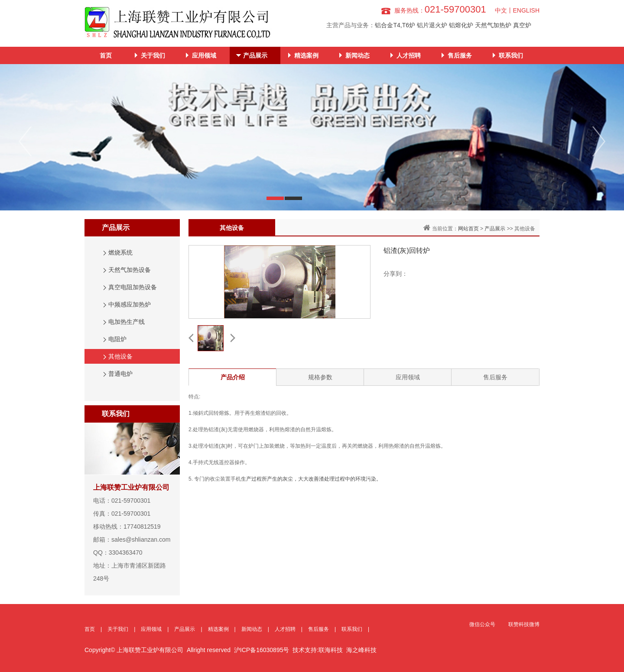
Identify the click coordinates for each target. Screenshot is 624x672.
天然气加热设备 (130, 270)
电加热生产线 (127, 322)
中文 (501, 10)
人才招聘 (409, 55)
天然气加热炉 (493, 25)
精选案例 (306, 55)
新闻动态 (357, 55)
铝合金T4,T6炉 (395, 25)
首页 (106, 55)
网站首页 (468, 229)
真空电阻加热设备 (133, 287)
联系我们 (511, 55)
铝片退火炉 (432, 25)
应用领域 (204, 55)
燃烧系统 (120, 252)
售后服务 (460, 55)
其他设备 (120, 356)
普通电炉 (120, 374)
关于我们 (153, 55)
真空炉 (522, 25)
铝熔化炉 (461, 25)
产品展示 (255, 55)
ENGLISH (526, 10)
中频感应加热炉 (130, 304)
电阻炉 (117, 339)
